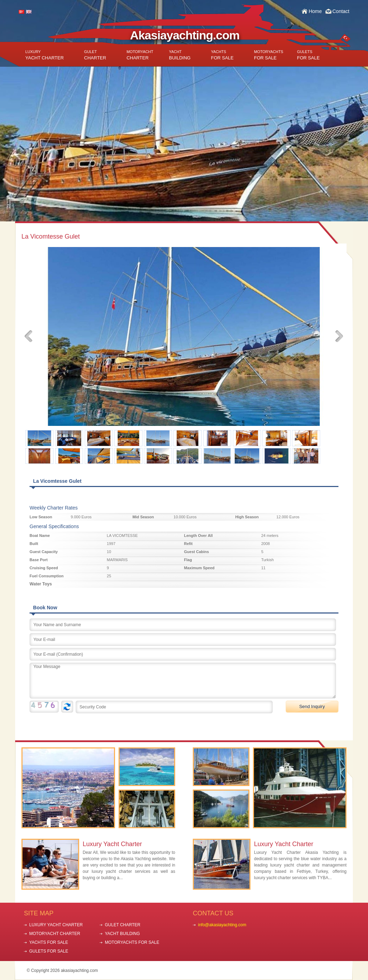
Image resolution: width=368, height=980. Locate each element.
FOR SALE (222, 55)
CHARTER (95, 55)
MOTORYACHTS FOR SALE (132, 942)
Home (315, 11)
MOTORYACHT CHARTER (55, 934)
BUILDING (180, 55)
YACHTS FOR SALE (49, 942)
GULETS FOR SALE (49, 951)
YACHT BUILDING (122, 934)
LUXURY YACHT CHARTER (56, 925)
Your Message (183, 681)
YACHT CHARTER (45, 55)
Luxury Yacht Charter (112, 844)
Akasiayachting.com (185, 35)
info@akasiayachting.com (222, 925)
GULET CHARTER (123, 925)
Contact (341, 11)
